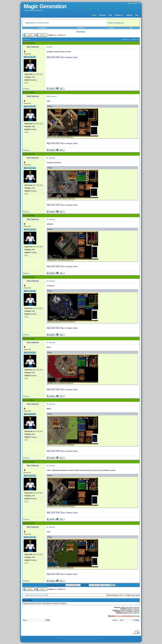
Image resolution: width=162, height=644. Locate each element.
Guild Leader (126, 616)
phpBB (66, 638)
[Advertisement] (68, 629)
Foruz (73, 639)
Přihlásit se (119, 15)
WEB (47, 23)
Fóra (139, 3)
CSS (93, 639)
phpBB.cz (103, 638)
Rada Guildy (135, 616)
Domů (130, 3)
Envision (103, 15)
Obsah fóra (29, 595)
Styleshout (79, 639)
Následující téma (135, 39)
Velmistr (119, 616)
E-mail (134, 3)
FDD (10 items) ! (52, 96)
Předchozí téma (125, 39)
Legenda (129, 15)
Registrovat (42, 28)
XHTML (88, 639)
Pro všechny (39, 23)
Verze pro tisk (27, 39)
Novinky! (81, 32)
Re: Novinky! (51, 158)
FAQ (110, 15)
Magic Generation (45, 6)
